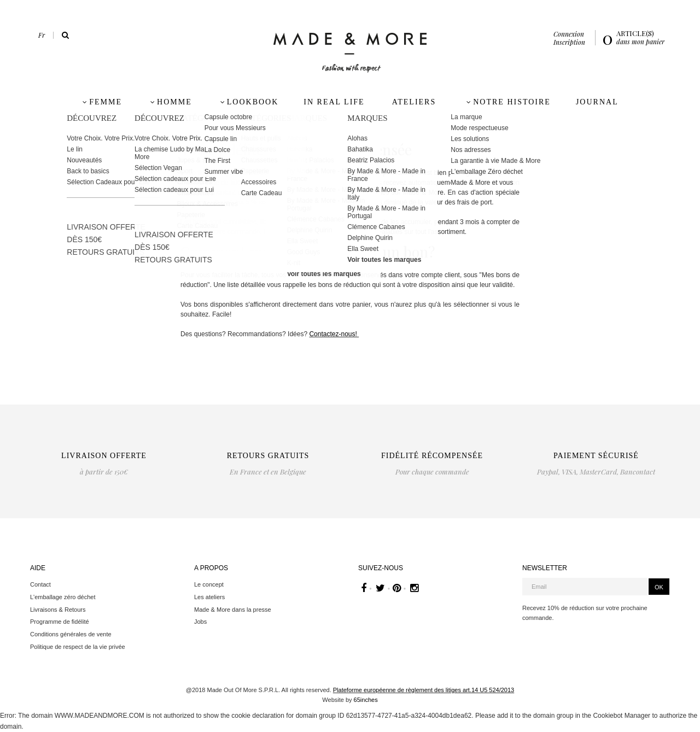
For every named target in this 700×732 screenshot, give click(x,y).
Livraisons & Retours (58, 610)
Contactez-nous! (334, 334)
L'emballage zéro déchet (63, 597)
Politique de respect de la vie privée (78, 647)
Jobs (200, 622)
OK (659, 587)
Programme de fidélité (60, 622)
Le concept (209, 584)
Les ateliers (209, 597)
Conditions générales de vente (71, 634)
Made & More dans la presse (233, 610)
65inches (366, 700)
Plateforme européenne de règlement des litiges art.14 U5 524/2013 (424, 690)
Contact (40, 584)
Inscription (569, 42)
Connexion (569, 34)
